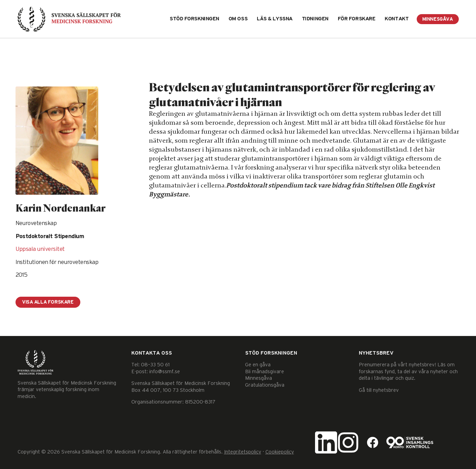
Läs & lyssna (275, 19)
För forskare (357, 19)
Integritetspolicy (243, 452)
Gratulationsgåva (265, 385)
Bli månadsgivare (265, 372)
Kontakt (397, 19)
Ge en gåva (258, 365)
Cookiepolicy (280, 452)
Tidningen (315, 19)
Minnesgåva (438, 19)
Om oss (238, 19)
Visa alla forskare (49, 303)
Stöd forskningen (194, 19)
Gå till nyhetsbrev (379, 390)
